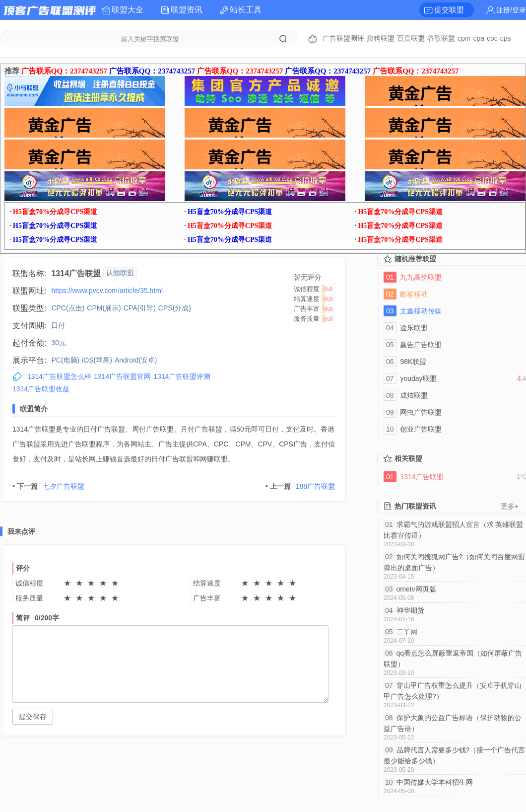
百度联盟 (411, 38)
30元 (59, 343)
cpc (492, 38)
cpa (479, 38)
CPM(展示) (104, 308)
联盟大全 (128, 10)
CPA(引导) (140, 308)
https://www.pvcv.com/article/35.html (107, 291)
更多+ (510, 506)
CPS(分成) (175, 308)
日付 (58, 325)
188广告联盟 (300, 486)
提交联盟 (449, 10)
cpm (464, 38)
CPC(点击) (68, 308)
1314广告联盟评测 (182, 376)
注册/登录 (511, 10)
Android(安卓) (136, 360)
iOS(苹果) (97, 360)
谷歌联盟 (441, 38)
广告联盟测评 (343, 38)
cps (506, 38)
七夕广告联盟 (48, 486)
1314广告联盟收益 (41, 389)
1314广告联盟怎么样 (59, 376)
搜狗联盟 (381, 38)
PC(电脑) (65, 360)
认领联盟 (120, 273)
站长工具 (246, 10)
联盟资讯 (187, 10)
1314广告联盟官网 (122, 376)
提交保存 (33, 717)
